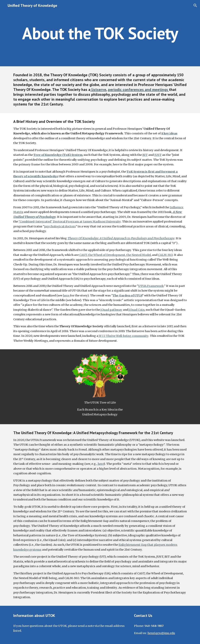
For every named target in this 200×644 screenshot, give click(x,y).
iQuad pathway (111, 310)
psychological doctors (60, 226)
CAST (83, 255)
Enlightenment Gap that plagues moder (147, 545)
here (66, 295)
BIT (145, 155)
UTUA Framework (151, 286)
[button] (195, 5)
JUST (158, 155)
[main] (100, 33)
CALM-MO (165, 255)
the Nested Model (139, 255)
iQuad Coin (136, 310)
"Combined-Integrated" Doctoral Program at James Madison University (70, 222)
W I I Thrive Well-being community (123, 336)
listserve (98, 90)
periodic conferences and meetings (138, 90)
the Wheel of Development (107, 255)
